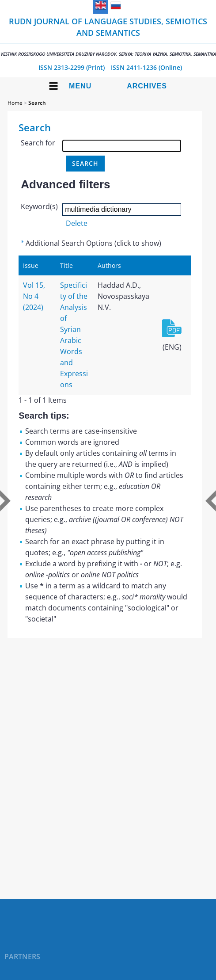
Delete (77, 223)
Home (15, 103)
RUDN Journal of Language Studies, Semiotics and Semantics (108, 36)
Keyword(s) (39, 206)
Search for (38, 143)
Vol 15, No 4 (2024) (34, 296)
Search (37, 103)
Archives (147, 86)
